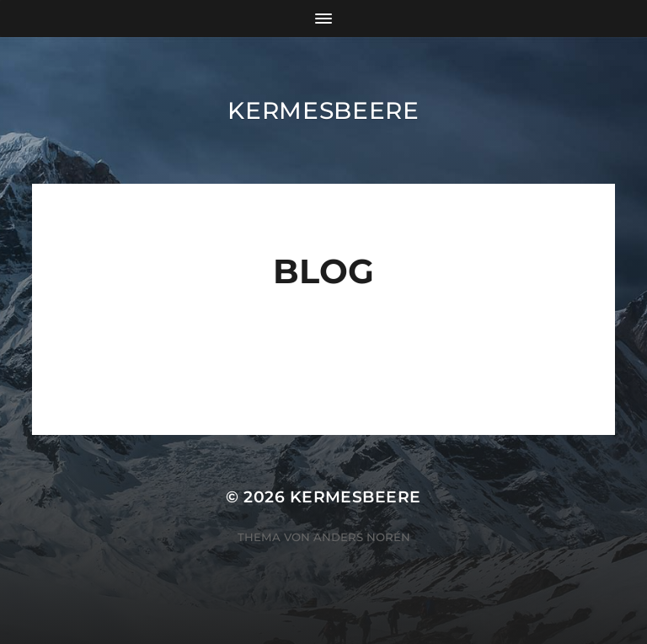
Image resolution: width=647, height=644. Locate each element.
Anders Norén (362, 537)
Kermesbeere (323, 110)
